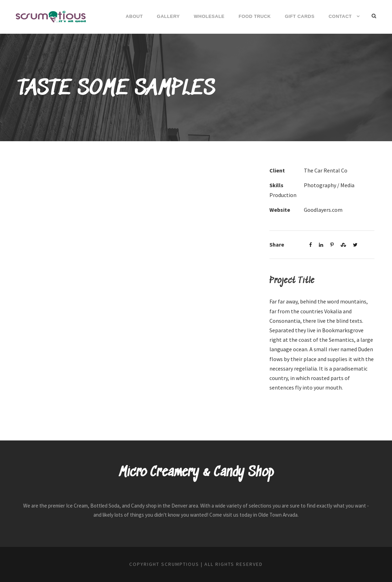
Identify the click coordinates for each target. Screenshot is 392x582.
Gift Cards (300, 16)
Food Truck (255, 16)
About (134, 16)
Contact (340, 16)
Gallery (168, 16)
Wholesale (209, 16)
